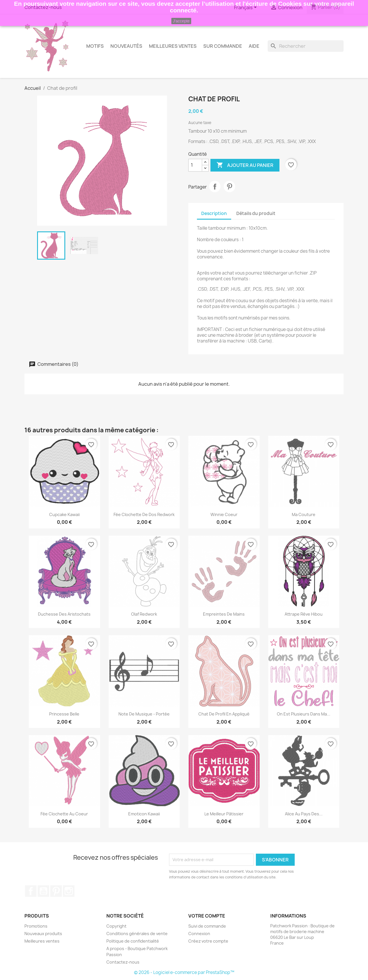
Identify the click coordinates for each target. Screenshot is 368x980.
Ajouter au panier (245, 165)
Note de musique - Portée (144, 714)
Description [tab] (214, 213)
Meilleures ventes (42, 941)
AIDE (254, 46)
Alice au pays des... (304, 814)
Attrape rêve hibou (304, 614)
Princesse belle (64, 714)
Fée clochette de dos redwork (144, 514)
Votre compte (207, 916)
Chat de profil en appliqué (224, 714)
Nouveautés (126, 46)
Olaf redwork (144, 614)
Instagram (69, 891)
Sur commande (223, 46)
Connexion (199, 934)
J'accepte (181, 21)
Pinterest (229, 187)
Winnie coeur (224, 514)
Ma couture (304, 514)
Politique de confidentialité (133, 941)
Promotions (36, 926)
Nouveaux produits (43, 934)
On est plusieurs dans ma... (304, 714)
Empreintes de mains (224, 614)
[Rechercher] (306, 46)
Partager (215, 187)
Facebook (31, 891)
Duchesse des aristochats (64, 614)
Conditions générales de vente (137, 934)
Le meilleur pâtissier (224, 814)
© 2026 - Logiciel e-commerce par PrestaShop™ (184, 972)
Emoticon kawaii (144, 814)
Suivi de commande (207, 926)
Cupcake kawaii (64, 514)
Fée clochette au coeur (64, 814)
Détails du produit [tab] (256, 213)
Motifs (95, 46)
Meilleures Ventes (173, 46)
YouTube (43, 891)
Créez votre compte (208, 941)
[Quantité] (195, 165)
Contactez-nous (123, 962)
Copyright (116, 926)
